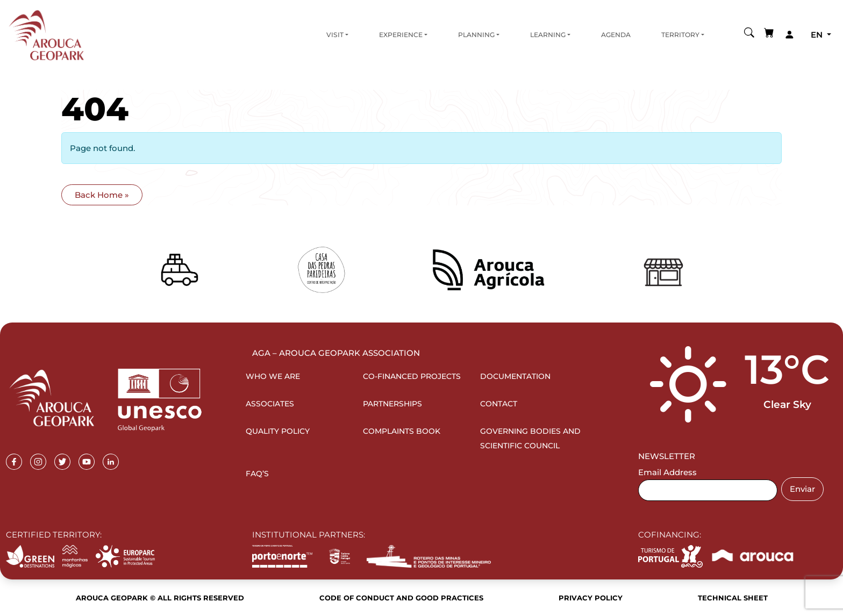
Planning (476, 35)
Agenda (616, 35)
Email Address (667, 472)
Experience (401, 35)
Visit (335, 35)
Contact (499, 404)
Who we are (273, 376)
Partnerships (392, 404)
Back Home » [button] (102, 195)
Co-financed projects (412, 376)
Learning (548, 35)
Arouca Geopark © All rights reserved (160, 598)
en (818, 35)
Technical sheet (733, 598)
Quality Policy (278, 431)
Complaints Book (402, 431)
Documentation (515, 376)
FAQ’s (257, 474)
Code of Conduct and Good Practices (401, 598)
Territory (680, 35)
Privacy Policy (591, 598)
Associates (270, 404)
